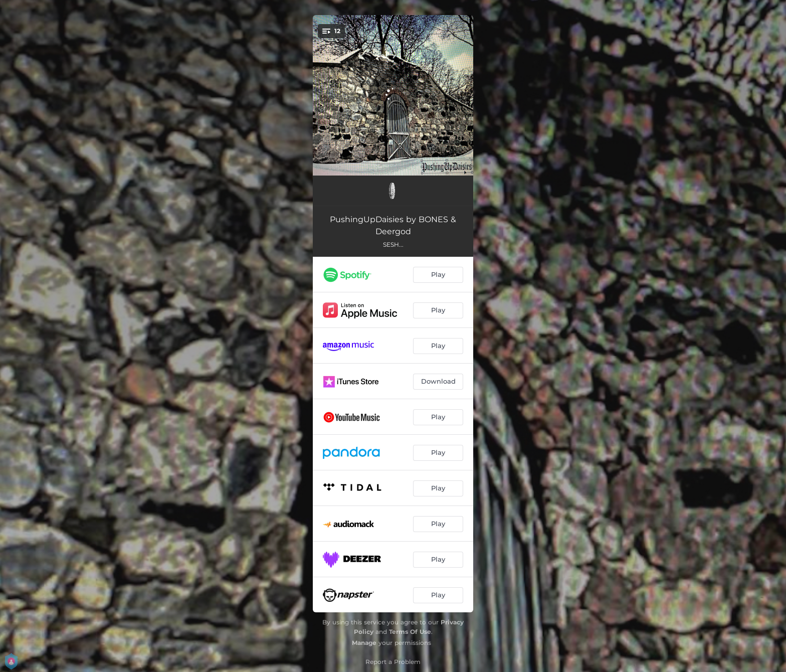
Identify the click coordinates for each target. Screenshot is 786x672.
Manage (364, 643)
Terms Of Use (410, 632)
